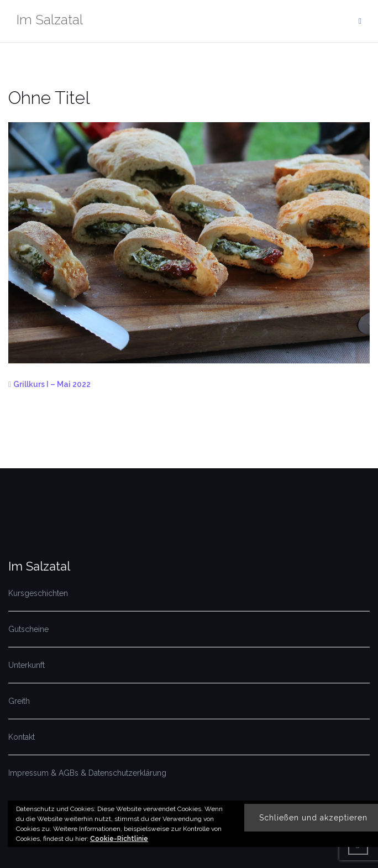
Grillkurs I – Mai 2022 (52, 384)
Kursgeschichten (38, 593)
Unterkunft (27, 665)
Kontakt (22, 737)
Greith (19, 701)
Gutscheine (28, 629)
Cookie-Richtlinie (119, 839)
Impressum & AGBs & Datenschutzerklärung (87, 773)
